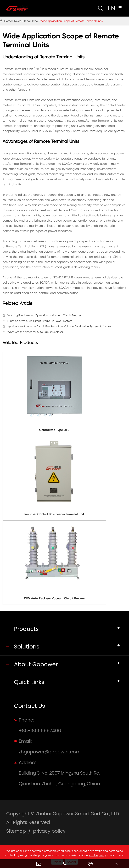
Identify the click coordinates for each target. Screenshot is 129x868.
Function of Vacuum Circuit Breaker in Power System (40, 321)
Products (26, 629)
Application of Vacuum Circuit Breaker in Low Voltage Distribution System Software (59, 326)
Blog (35, 21)
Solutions (27, 647)
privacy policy (49, 831)
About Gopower (36, 664)
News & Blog (22, 21)
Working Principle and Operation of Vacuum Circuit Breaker (44, 315)
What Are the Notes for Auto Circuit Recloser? (36, 332)
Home (8, 21)
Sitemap (16, 831)
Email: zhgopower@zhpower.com (50, 746)
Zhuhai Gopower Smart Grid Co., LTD (77, 814)
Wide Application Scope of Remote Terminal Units (71, 21)
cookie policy (98, 855)
